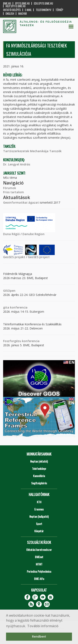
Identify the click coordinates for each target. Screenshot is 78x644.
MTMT (39, 564)
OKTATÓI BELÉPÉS (12, 10)
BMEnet (39, 557)
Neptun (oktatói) (39, 461)
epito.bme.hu (22, 3)
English (10, 14)
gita (6, 307)
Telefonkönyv (44, 10)
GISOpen (9, 291)
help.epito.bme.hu (16, 6)
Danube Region (33, 234)
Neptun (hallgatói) (39, 516)
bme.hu (7, 3)
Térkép (59, 10)
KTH (39, 502)
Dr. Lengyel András (17, 164)
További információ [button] (43, 626)
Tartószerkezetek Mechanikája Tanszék (32, 151)
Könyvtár (39, 531)
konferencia (18, 307)
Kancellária (39, 476)
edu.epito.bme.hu (43, 3)
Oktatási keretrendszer (39, 550)
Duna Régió (11, 234)
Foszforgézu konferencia (21, 341)
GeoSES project (39, 257)
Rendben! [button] (39, 636)
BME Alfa (39, 579)
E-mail (28, 10)
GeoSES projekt (14, 257)
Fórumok (10, 188)
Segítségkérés (39, 483)
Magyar (23, 14)
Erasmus (39, 509)
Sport (39, 524)
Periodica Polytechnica (39, 571)
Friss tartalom (14, 192)
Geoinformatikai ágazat (21, 202)
